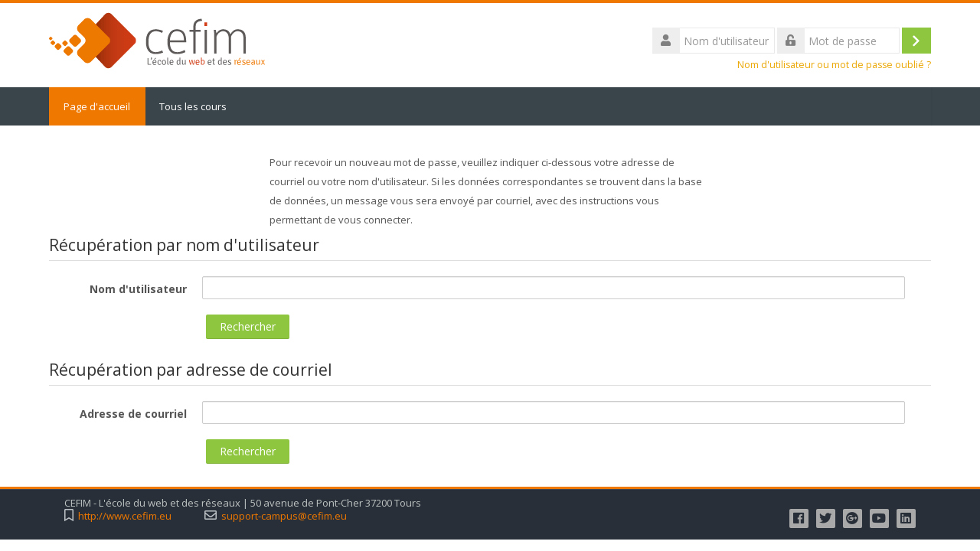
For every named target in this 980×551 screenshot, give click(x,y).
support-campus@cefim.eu (284, 516)
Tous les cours (194, 106)
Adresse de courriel (133, 414)
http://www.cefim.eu (125, 516)
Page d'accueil (98, 106)
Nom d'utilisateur (138, 289)
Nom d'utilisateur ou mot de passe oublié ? (834, 65)
